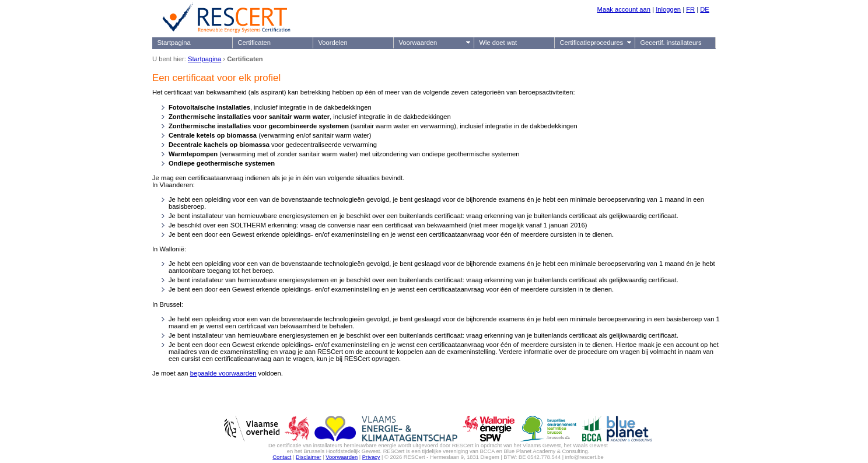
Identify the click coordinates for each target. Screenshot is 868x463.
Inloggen (668, 9)
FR (690, 9)
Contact (282, 457)
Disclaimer (309, 457)
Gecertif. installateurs (671, 43)
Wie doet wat (498, 43)
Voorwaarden (418, 43)
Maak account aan (624, 9)
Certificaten (254, 43)
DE (705, 9)
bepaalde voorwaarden (223, 373)
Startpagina (174, 43)
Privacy (371, 457)
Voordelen (332, 43)
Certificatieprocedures (591, 43)
